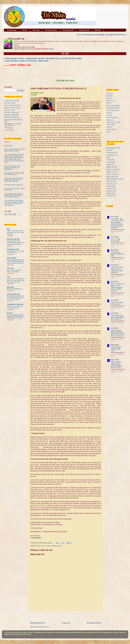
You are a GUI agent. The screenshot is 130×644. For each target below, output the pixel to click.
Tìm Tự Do (8, 130)
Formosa (109, 115)
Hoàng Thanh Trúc (112, 152)
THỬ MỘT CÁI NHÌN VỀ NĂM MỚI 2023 (117, 254)
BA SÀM (10, 313)
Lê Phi (108, 157)
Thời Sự (25, 30)
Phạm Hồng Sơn (111, 184)
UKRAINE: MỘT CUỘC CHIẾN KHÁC (116, 349)
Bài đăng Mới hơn (38, 623)
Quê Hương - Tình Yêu (113, 122)
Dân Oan (109, 113)
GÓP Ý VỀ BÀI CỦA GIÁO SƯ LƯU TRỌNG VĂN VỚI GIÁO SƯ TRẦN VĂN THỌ (117, 288)
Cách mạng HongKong (113, 106)
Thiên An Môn (111, 125)
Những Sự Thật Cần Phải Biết (13, 120)
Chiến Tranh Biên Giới (11, 105)
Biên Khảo (110, 96)
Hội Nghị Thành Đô (10, 115)
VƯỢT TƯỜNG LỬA (20, 65)
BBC (8, 229)
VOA (8, 277)
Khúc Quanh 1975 (68, 30)
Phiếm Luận (110, 120)
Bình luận (38, 546)
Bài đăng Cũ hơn (94, 623)
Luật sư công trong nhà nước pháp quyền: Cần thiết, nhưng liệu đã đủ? (15, 232)
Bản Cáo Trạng (9, 103)
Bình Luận (36, 30)
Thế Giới (109, 127)
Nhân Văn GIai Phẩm (11, 117)
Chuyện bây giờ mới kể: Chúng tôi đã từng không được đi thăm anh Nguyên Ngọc (16, 243)
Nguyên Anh (110, 165)
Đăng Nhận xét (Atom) (43, 627)
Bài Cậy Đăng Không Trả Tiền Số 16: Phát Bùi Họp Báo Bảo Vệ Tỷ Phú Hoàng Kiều (15, 298)
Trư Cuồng (8, 128)
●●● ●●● (6, 65)
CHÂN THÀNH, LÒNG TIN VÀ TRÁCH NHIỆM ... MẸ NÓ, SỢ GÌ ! (117, 365)
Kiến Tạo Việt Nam (112, 117)
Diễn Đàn (98, 30)
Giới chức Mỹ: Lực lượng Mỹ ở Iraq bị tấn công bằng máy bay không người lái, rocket (16, 280)
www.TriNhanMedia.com (87, 35)
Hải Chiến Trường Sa (11, 113)
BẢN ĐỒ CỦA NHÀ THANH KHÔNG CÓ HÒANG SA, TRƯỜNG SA (13, 168)
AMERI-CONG (43, 61)
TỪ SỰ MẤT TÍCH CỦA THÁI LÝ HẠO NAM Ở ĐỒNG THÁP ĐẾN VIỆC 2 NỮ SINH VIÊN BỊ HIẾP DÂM (117, 223)
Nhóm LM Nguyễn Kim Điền (115, 179)
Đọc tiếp (51, 49)
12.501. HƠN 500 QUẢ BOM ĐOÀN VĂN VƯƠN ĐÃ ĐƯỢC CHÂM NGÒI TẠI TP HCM (15, 317)
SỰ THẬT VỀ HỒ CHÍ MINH (71, 59)
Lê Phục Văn (110, 160)
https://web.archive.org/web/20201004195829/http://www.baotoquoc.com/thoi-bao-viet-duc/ (16, 262)
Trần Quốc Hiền (111, 189)
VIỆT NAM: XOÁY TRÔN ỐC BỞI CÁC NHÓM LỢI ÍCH (14, 174)
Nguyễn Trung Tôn (112, 172)
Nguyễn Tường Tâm (112, 174)
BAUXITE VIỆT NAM (13, 239)
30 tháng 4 (110, 94)
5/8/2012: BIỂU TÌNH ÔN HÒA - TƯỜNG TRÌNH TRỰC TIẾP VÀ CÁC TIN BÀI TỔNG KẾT (14, 195)
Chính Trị (109, 103)
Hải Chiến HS (8, 110)
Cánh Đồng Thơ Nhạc (113, 108)
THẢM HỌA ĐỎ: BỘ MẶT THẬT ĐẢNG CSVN (43, 59)
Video (108, 132)
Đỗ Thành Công (111, 196)
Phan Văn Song (111, 181)
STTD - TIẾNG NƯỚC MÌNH (116, 240)
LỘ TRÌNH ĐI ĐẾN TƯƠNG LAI (14, 185)
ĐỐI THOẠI (10, 287)
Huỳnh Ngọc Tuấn (112, 155)
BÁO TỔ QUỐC (12, 258)
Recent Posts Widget (120, 376)
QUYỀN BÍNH (8, 146)
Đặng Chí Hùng (111, 191)
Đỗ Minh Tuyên (111, 193)
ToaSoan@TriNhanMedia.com (116, 35)
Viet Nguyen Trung (56, 546)
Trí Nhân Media (12, 30)
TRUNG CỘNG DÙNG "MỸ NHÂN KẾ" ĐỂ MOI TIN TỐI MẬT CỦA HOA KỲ (118, 333)
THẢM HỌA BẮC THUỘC (14, 59)
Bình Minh (110, 150)
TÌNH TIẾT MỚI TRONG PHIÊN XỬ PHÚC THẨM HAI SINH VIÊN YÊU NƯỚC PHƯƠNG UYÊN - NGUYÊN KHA (14, 203)
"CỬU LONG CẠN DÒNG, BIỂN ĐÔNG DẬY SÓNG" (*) (118, 317)
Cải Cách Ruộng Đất (113, 110)
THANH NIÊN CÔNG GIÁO (15, 304)
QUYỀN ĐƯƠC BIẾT (13, 249)
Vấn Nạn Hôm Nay (51, 30)
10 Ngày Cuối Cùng (10, 100)
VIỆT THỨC (10, 268)
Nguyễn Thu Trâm (112, 167)
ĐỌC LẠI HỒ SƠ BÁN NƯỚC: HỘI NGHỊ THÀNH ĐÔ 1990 (14, 150)
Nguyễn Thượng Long (113, 169)
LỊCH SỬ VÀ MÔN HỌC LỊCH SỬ (117, 303)
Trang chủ (66, 623)
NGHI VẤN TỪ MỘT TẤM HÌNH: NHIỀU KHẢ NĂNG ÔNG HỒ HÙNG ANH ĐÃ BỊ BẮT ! (14, 180)
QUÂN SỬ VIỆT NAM (13, 294)
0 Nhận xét (114, 231)
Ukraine (48, 546)
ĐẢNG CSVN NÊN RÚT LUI (15, 289)
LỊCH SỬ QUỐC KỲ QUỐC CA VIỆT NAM (21, 61)
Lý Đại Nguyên (111, 162)
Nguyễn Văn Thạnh (112, 177)
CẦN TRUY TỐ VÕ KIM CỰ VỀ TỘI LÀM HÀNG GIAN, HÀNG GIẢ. (117, 270)
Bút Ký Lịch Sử (84, 30)
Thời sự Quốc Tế (112, 130)
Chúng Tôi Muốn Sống (11, 108)
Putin (43, 546)
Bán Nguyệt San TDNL (113, 148)
